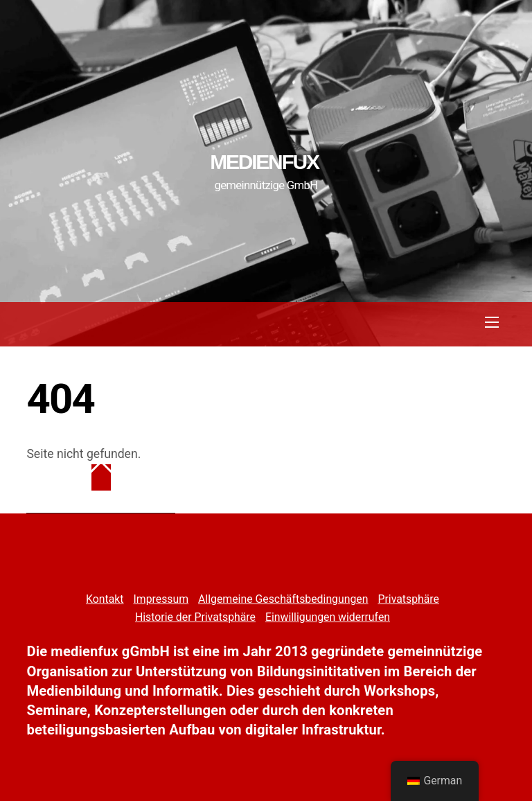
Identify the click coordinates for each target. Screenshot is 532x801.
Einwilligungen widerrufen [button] (328, 617)
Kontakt (105, 599)
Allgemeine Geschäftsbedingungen (283, 599)
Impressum (161, 599)
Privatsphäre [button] (408, 599)
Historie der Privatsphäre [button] (195, 617)
